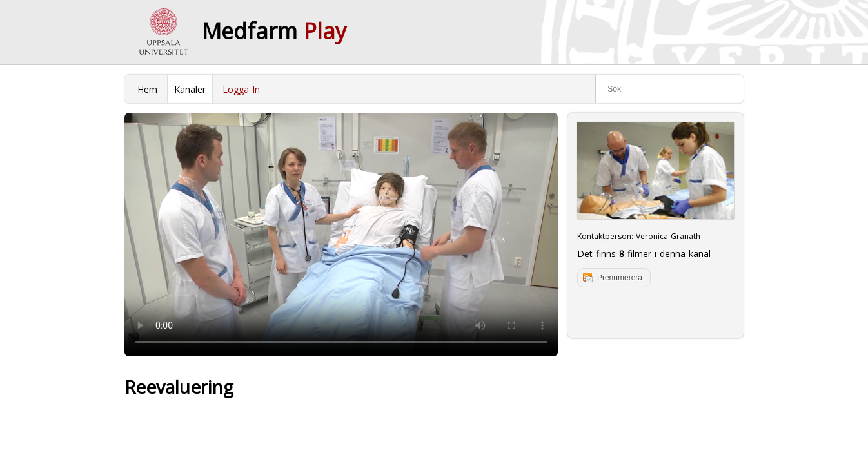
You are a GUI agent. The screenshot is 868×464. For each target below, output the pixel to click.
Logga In (241, 89)
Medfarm (274, 31)
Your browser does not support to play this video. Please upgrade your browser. (341, 235)
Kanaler (190, 89)
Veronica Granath (668, 236)
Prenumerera (620, 278)
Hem (147, 89)
